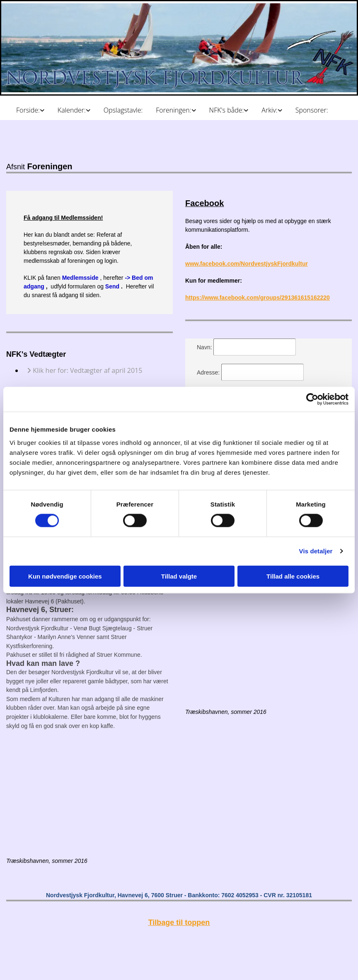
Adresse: (209, 372)
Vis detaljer (316, 551)
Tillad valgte (179, 576)
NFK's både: (227, 110)
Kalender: (72, 110)
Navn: (205, 347)
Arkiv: (269, 110)
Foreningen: (173, 110)
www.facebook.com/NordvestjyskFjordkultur (247, 264)
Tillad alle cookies (293, 576)
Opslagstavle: (123, 110)
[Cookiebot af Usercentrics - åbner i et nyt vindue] (312, 399)
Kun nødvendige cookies (65, 576)
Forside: (28, 110)
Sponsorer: (312, 110)
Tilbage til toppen (179, 922)
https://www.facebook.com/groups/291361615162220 (258, 298)
